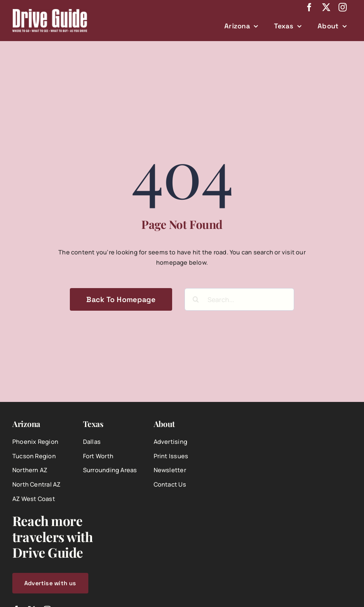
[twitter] (326, 7)
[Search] (196, 299)
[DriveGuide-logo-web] (50, 12)
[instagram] (343, 7)
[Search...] (239, 299)
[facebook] (309, 7)
